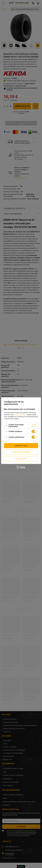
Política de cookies (20, 415)
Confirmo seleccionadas (21, 452)
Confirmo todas (21, 446)
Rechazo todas (21, 459)
